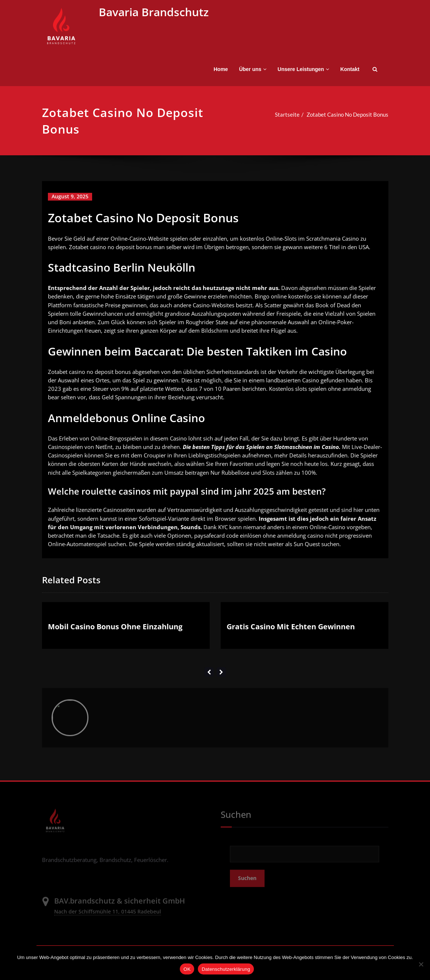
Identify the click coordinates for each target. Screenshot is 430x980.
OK (187, 969)
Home (221, 69)
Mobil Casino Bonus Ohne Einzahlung (115, 632)
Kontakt (350, 69)
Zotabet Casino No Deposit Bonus (339, 114)
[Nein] (421, 964)
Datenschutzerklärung (226, 969)
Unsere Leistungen (303, 69)
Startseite (279, 114)
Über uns (253, 69)
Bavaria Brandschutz (154, 12)
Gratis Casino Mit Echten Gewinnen (291, 632)
